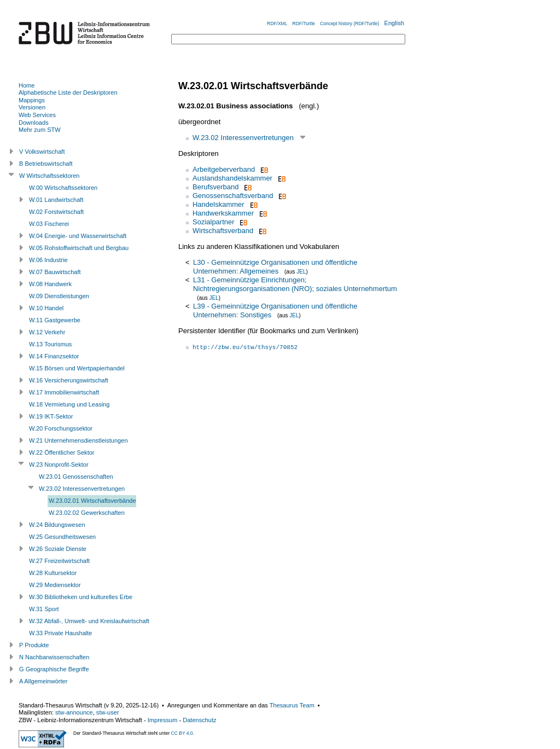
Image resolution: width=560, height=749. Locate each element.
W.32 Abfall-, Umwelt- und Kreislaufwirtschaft (89, 621)
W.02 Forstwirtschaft (56, 212)
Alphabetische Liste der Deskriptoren (68, 92)
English (394, 23)
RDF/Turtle (304, 24)
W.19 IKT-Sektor (51, 416)
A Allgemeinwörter (43, 681)
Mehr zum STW (40, 130)
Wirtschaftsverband (223, 231)
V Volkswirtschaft (42, 152)
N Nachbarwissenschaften (54, 657)
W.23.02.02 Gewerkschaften (87, 513)
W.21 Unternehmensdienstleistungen (78, 440)
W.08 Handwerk (50, 284)
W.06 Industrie (48, 260)
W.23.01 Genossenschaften (76, 477)
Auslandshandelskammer (232, 178)
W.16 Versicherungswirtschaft (69, 380)
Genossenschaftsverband (233, 196)
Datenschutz (199, 720)
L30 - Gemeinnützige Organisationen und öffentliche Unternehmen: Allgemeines (275, 267)
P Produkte (34, 645)
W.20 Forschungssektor (61, 428)
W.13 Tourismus (50, 344)
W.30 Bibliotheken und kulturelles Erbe (81, 597)
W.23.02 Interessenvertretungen (243, 138)
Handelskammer (218, 204)
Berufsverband (216, 187)
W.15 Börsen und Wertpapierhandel (77, 368)
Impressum (163, 720)
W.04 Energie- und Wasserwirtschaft (78, 236)
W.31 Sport (44, 609)
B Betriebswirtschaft (46, 164)
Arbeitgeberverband (224, 169)
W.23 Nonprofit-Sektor (59, 465)
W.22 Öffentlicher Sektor (62, 452)
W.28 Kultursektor (53, 573)
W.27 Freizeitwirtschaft (59, 561)
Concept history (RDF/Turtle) (349, 24)
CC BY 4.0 (182, 733)
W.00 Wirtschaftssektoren (63, 188)
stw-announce (74, 712)
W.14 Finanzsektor (54, 356)
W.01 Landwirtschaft (56, 200)
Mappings (32, 100)
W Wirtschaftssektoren (49, 176)
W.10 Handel (46, 308)
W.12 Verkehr (47, 332)
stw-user (108, 712)
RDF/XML (277, 24)
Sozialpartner (214, 222)
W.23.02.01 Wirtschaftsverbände (92, 501)
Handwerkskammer (223, 213)
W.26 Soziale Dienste (58, 549)
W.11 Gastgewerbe (55, 320)
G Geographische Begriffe (54, 669)
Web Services (37, 115)
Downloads (34, 123)
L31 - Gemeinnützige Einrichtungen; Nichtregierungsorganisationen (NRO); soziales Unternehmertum (295, 284)
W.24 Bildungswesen (57, 525)
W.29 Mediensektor (55, 585)
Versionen (32, 107)
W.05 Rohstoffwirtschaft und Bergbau (79, 248)
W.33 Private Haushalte (60, 633)
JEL (301, 272)
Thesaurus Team (292, 705)
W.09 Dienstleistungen (59, 296)
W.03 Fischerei (49, 224)
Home (27, 85)
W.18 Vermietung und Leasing (69, 404)
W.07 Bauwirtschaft (55, 272)
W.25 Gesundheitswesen (62, 537)
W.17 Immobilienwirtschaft (64, 392)
